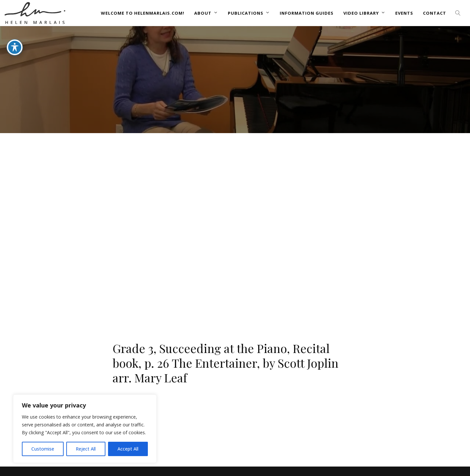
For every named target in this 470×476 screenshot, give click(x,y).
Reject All (86, 449)
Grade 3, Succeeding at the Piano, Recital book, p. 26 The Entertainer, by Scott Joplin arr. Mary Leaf (226, 363)
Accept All (128, 449)
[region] (85, 429)
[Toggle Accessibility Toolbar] (15, 47)
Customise (43, 449)
